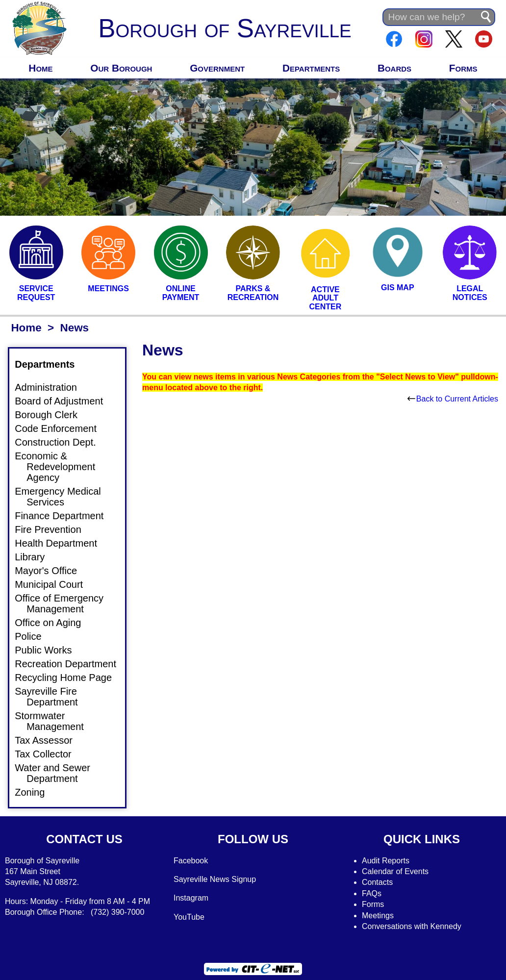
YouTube (189, 917)
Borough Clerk (52, 415)
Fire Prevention (54, 529)
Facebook (191, 861)
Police (34, 636)
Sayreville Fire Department (52, 697)
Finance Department (65, 516)
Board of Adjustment (65, 401)
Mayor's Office (52, 571)
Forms (463, 68)
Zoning (36, 792)
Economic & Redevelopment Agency (61, 467)
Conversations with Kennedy (412, 926)
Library (36, 557)
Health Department (62, 543)
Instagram (191, 898)
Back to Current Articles (453, 399)
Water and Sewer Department (58, 773)
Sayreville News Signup (215, 879)
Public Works (49, 650)
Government (217, 68)
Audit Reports (386, 861)
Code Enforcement (62, 428)
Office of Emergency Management (65, 603)
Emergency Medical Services (64, 497)
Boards (394, 68)
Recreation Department (71, 664)
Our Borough (121, 68)
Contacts (377, 882)
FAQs (372, 893)
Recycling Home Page (69, 678)
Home (40, 68)
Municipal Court (55, 584)
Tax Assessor (50, 740)
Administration (52, 387)
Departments (311, 68)
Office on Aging (54, 623)
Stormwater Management (55, 721)
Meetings (378, 916)
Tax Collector (49, 754)
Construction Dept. (61, 442)
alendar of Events (398, 871)
